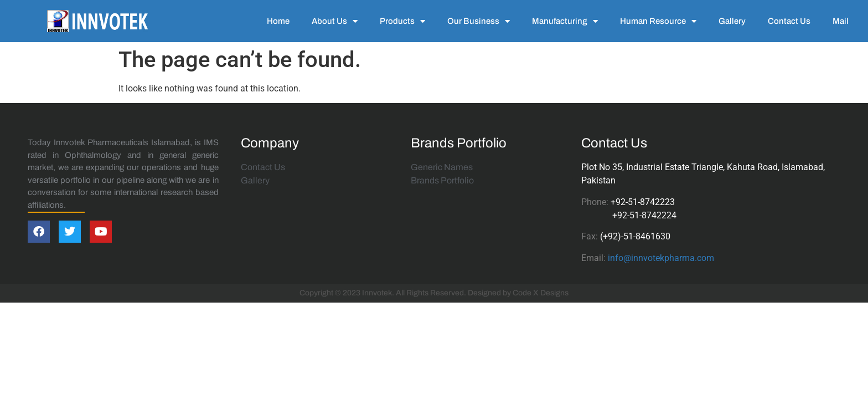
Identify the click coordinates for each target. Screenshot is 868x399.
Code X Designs (541, 293)
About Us (335, 21)
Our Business (479, 21)
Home (278, 21)
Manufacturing (565, 21)
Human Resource (658, 21)
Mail (841, 21)
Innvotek (377, 293)
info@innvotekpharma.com (661, 258)
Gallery (732, 21)
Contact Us (789, 21)
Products (402, 21)
